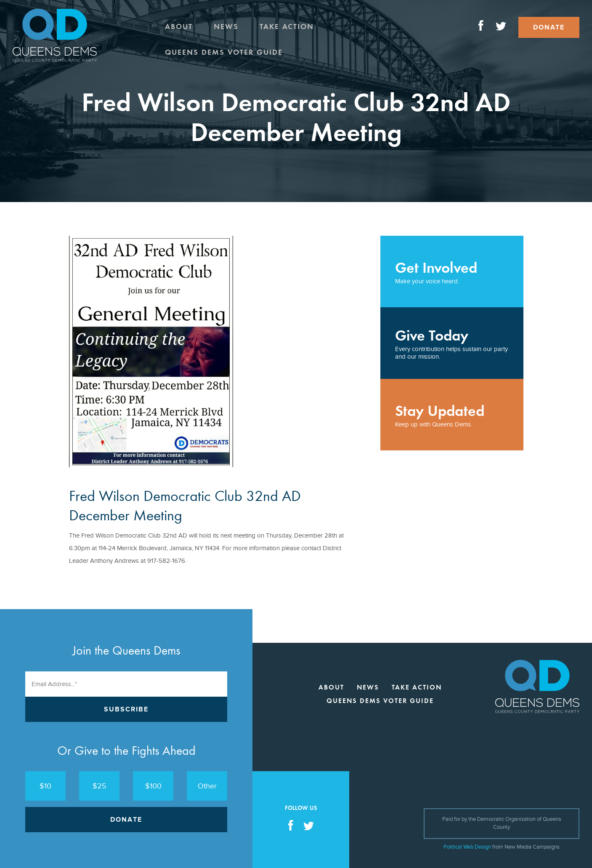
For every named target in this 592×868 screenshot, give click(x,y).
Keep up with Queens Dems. (452, 415)
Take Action (287, 27)
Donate (549, 27)
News (226, 27)
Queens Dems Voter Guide (224, 52)
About (179, 27)
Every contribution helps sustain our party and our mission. (452, 343)
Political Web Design (467, 847)
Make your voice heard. (452, 272)
